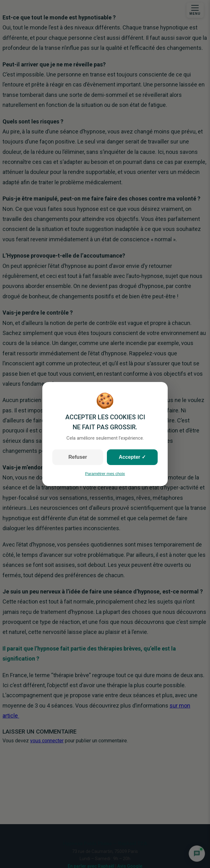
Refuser (78, 457)
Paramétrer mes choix (105, 474)
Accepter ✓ (132, 457)
